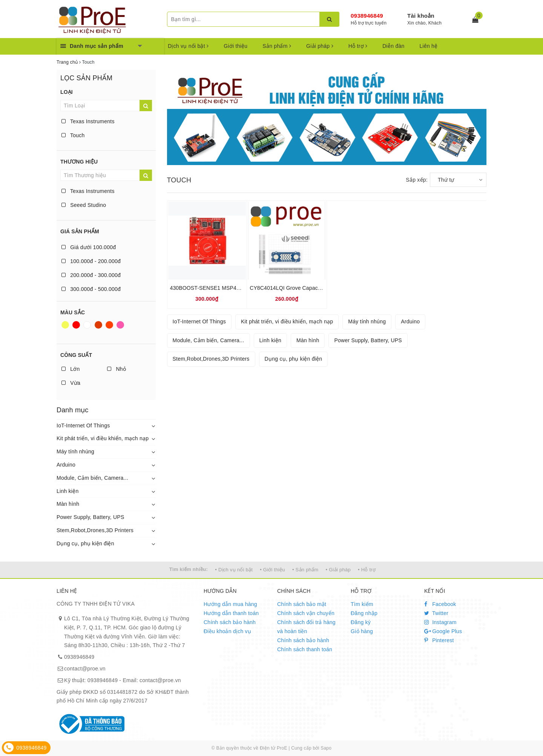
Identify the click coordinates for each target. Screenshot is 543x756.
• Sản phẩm (305, 570)
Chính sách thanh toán (305, 649)
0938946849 (367, 16)
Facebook (440, 604)
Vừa (71, 383)
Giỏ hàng (362, 631)
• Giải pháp (338, 570)
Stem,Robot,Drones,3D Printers (95, 530)
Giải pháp (320, 46)
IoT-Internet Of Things (83, 425)
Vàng (65, 325)
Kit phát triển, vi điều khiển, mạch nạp (103, 438)
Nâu (98, 325)
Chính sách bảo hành (230, 622)
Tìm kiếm (362, 604)
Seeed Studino (84, 205)
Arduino (66, 465)
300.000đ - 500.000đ (91, 289)
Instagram (440, 622)
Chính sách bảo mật (302, 604)
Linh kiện (68, 491)
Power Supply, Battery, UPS (90, 517)
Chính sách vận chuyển (306, 613)
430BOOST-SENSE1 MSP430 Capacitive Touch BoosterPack (244, 288)
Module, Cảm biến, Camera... (92, 478)
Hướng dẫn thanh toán (231, 613)
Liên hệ (429, 46)
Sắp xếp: (417, 180)
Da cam (109, 325)
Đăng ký (361, 622)
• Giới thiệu (272, 570)
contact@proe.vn (85, 669)
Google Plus (443, 631)
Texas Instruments (88, 121)
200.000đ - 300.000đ (91, 275)
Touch (73, 135)
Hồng (120, 325)
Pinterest (439, 640)
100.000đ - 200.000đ (91, 261)
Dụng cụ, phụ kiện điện (85, 543)
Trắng (87, 325)
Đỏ (76, 325)
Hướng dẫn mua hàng (230, 604)
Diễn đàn (393, 46)
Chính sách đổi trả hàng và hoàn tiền (306, 627)
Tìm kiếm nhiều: (189, 569)
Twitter (436, 613)
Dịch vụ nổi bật (188, 46)
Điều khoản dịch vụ (227, 631)
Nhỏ (117, 369)
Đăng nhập (364, 613)
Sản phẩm (277, 46)
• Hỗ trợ (367, 570)
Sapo (326, 748)
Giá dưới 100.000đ (89, 247)
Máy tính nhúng (75, 451)
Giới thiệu (235, 46)
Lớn (71, 369)
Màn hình (68, 504)
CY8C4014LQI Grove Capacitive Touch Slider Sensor (313, 288)
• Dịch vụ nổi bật (234, 570)
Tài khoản (421, 16)
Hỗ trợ (358, 46)
